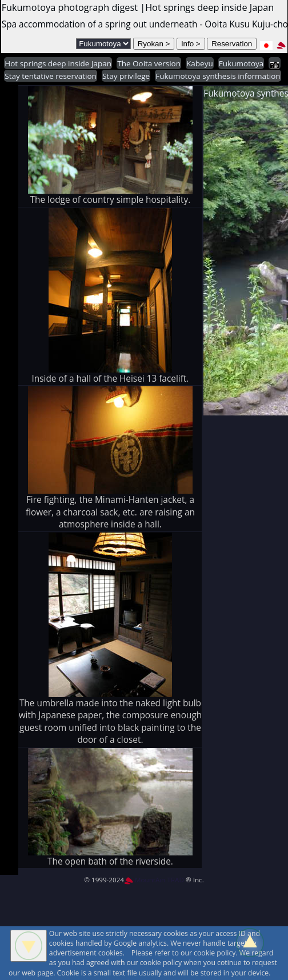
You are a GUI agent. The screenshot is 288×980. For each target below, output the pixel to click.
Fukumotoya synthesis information (218, 76)
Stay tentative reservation (51, 76)
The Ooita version (149, 63)
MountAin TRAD (154, 880)
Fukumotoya (241, 63)
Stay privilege (126, 76)
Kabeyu (200, 63)
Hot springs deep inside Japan (58, 63)
